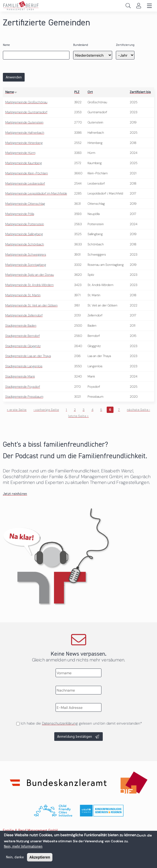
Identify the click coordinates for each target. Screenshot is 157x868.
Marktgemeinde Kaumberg (24, 163)
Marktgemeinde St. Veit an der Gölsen (31, 305)
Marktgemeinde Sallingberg (24, 234)
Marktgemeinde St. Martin (23, 295)
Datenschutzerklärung (60, 723)
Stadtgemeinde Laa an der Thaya (28, 356)
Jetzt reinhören (15, 494)
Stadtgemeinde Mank (20, 376)
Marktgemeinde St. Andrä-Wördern (29, 285)
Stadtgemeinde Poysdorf (23, 387)
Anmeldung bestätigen (75, 737)
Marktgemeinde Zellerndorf (24, 315)
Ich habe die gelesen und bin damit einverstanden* (81, 723)
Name (6, 45)
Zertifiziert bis (140, 92)
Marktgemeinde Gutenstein (24, 122)
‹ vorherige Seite (46, 410)
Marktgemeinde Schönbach (25, 244)
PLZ (77, 92)
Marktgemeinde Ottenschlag (25, 204)
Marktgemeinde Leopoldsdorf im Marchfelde (36, 193)
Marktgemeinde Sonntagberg (26, 265)
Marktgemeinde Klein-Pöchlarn (27, 173)
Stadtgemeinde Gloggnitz (23, 346)
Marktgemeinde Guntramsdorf (26, 112)
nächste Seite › (139, 410)
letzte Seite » (78, 416)
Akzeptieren (40, 859)
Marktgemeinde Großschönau (26, 102)
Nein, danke (15, 859)
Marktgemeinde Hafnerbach (25, 133)
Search (128, 6)
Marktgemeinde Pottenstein (25, 224)
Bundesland (81, 45)
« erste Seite (17, 410)
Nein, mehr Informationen (23, 849)
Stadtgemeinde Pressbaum (24, 397)
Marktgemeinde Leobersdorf (25, 184)
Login (139, 6)
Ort (90, 92)
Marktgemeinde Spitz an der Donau (30, 275)
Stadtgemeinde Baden (21, 326)
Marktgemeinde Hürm (20, 153)
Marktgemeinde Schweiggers (26, 255)
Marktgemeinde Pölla (20, 214)
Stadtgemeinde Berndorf (23, 336)
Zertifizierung (125, 45)
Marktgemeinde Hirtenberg (24, 143)
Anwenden (14, 77)
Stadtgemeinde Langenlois (24, 366)
